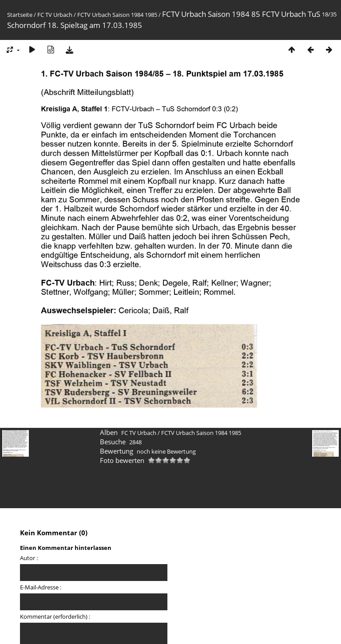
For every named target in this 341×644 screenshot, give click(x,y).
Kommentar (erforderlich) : (55, 616)
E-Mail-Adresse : (41, 587)
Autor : (29, 558)
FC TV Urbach (55, 15)
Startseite (20, 15)
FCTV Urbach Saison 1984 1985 (117, 15)
